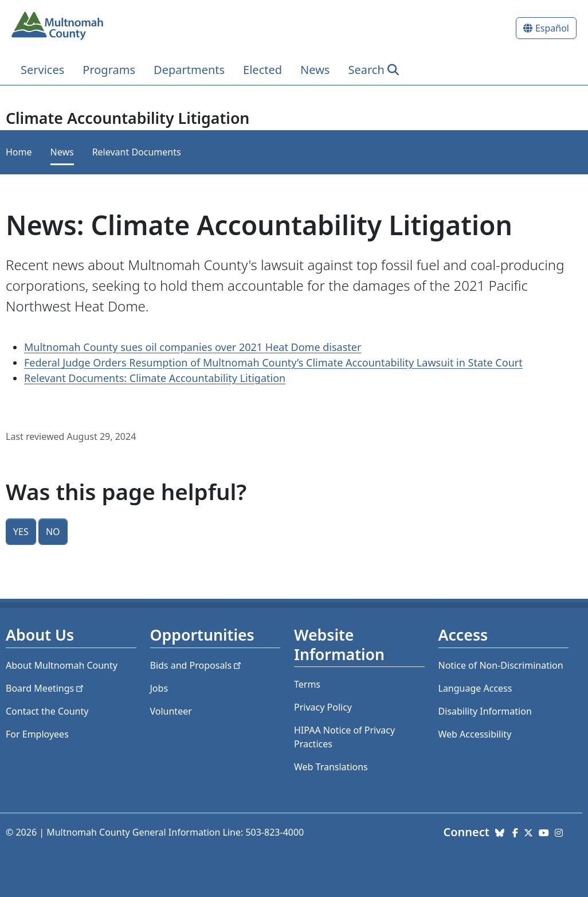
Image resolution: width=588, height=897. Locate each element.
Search (366, 70)
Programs (109, 70)
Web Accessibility (475, 734)
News (315, 70)
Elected (262, 70)
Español (552, 28)
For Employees (37, 734)
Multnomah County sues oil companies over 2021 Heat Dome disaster (193, 347)
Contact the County (47, 711)
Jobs (159, 688)
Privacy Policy (323, 707)
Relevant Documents (137, 152)
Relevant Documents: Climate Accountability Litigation (155, 378)
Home (19, 152)
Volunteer (171, 711)
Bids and (197, 665)
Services (42, 70)
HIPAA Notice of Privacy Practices (344, 737)
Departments (189, 70)
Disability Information (485, 711)
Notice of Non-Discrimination (501, 665)
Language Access (475, 688)
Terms (307, 684)
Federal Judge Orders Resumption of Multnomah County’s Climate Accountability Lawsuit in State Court (273, 362)
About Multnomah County (62, 665)
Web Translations (331, 767)
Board (46, 688)
